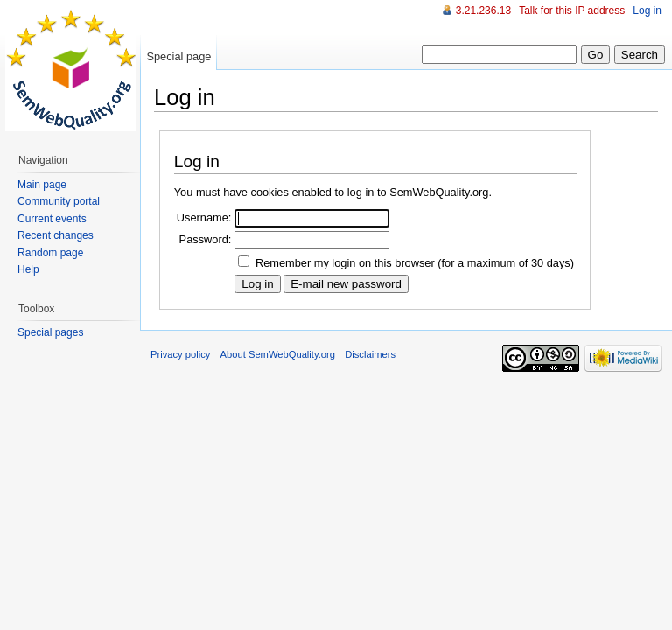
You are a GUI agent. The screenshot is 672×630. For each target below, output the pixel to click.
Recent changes (56, 235)
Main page (42, 185)
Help (28, 269)
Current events (52, 219)
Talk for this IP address (572, 10)
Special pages (50, 332)
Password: (206, 239)
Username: (204, 217)
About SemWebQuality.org (278, 354)
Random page (50, 253)
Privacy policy (180, 354)
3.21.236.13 (483, 10)
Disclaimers (370, 354)
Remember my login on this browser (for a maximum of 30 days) (415, 263)
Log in (647, 10)
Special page (178, 56)
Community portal (59, 201)
